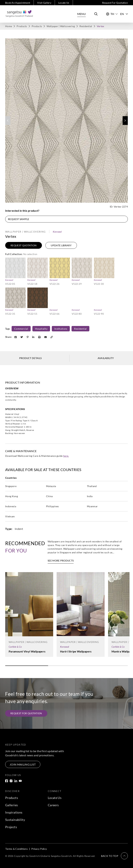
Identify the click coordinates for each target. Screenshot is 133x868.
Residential (86, 26)
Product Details (30, 358)
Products (22, 26)
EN (124, 14)
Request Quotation (24, 245)
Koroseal (57, 232)
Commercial (21, 329)
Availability (106, 358)
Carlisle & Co (15, 647)
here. (66, 456)
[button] (125, 121)
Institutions (61, 329)
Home (9, 26)
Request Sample (19, 219)
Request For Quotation (115, 3)
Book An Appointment (18, 3)
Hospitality (41, 329)
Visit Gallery (44, 3)
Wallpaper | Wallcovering (61, 26)
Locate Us (64, 3)
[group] (66, 121)
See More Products (61, 561)
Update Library (61, 245)
